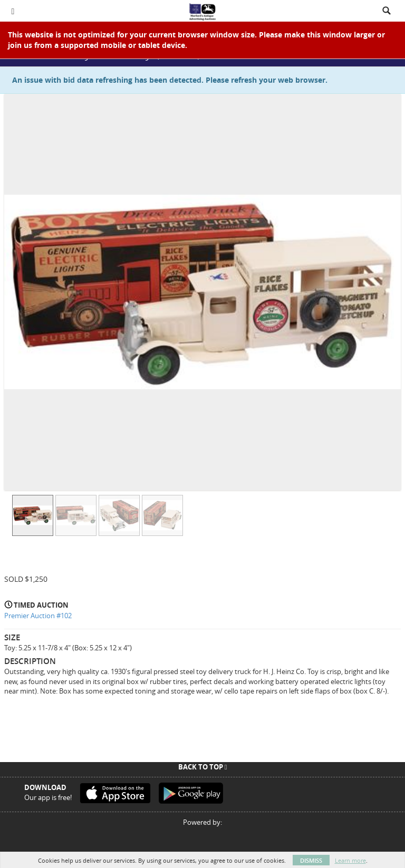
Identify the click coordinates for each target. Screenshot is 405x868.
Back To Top (203, 767)
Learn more (350, 860)
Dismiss (311, 860)
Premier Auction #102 (38, 616)
